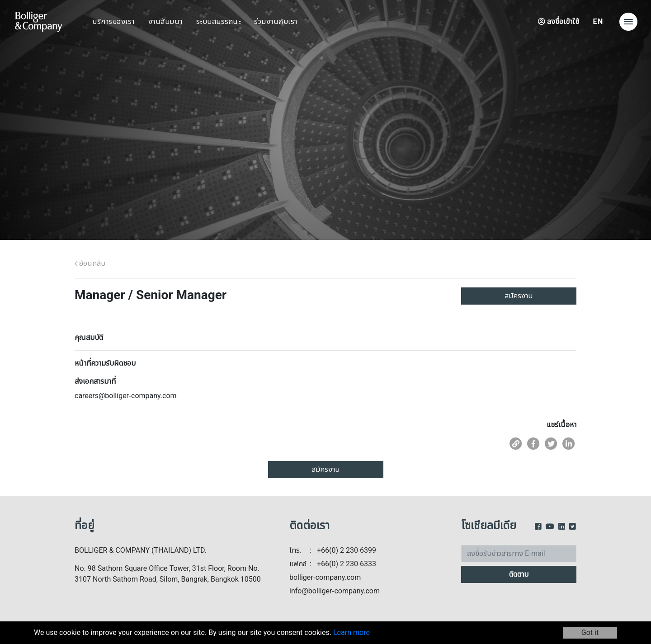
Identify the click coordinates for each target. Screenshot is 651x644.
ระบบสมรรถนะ (219, 22)
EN (598, 22)
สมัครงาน (519, 296)
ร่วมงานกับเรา (276, 22)
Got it (590, 633)
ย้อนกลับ (90, 263)
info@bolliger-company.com (335, 591)
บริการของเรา (113, 22)
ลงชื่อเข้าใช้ (559, 22)
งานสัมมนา (165, 22)
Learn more (351, 633)
